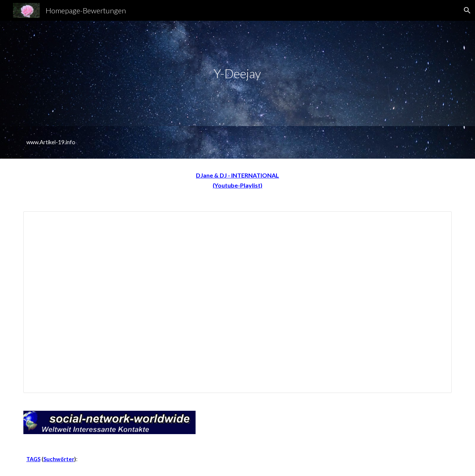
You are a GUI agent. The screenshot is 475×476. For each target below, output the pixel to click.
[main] (237, 74)
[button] (466, 10)
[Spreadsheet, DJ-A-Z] (237, 302)
